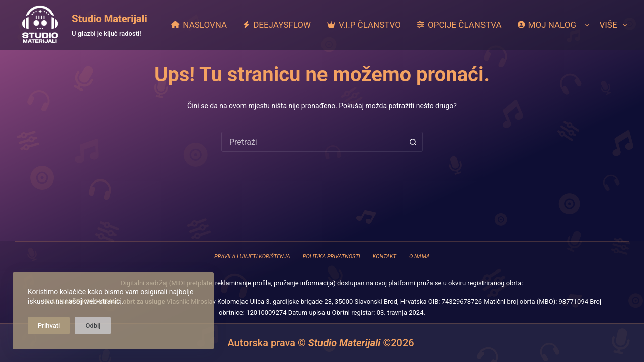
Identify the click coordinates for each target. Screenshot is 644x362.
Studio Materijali (110, 19)
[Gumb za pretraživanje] (413, 142)
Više (613, 25)
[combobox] (312, 142)
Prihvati (49, 326)
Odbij (93, 326)
